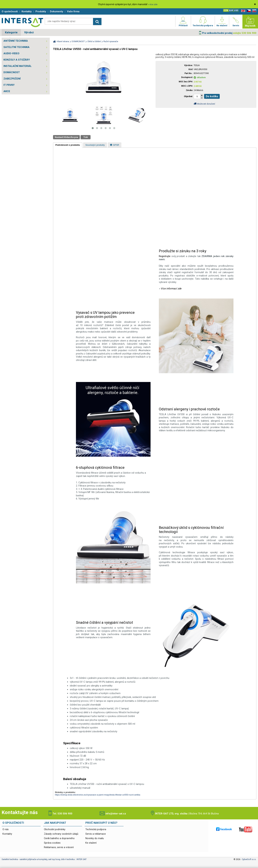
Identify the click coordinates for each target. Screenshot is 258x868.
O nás (6, 829)
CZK (226, 10)
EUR (231, 10)
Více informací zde (171, 289)
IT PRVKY (9, 85)
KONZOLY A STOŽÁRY (17, 60)
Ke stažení (91, 843)
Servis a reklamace (96, 834)
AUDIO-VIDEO (11, 53)
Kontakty (7, 834)
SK (254, 11)
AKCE (7, 91)
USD (236, 10)
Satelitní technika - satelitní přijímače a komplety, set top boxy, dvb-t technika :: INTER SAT (22, 22)
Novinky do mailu (95, 838)
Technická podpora (96, 829)
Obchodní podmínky (55, 829)
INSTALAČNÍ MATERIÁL (18, 66)
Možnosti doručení (206, 104)
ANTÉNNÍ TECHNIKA (16, 41)
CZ (248, 11)
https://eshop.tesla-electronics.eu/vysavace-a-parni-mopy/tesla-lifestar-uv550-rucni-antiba (97, 795)
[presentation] (68, 145)
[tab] (68, 145)
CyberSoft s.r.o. (249, 859)
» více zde (153, 4)
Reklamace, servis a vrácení (59, 847)
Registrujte (165, 256)
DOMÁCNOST (12, 72)
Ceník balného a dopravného (59, 838)
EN (243, 11)
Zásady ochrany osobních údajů (61, 834)
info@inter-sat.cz (116, 814)
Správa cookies (52, 843)
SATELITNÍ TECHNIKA (16, 47)
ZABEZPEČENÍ (12, 79)
